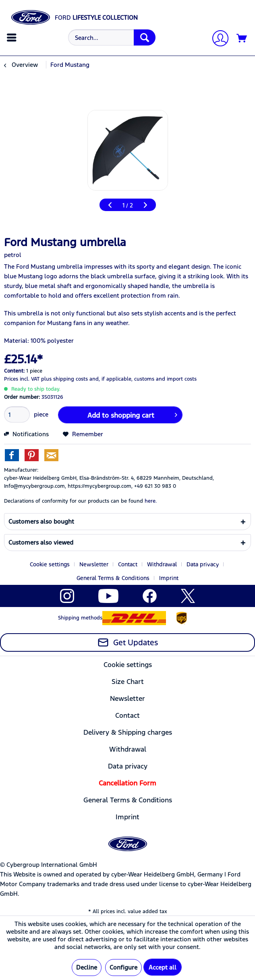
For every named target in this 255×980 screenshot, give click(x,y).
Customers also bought (41, 521)
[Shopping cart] (242, 39)
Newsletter (94, 564)
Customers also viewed (41, 542)
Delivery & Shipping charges (128, 732)
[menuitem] (13, 37)
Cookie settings (50, 564)
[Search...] (112, 37)
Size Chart (128, 682)
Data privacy (203, 564)
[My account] (217, 39)
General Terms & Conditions (113, 578)
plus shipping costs (64, 379)
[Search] (145, 37)
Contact (128, 564)
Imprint (169, 578)
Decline (87, 967)
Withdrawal (162, 564)
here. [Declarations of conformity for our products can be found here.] (151, 501)
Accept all (163, 967)
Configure (123, 967)
